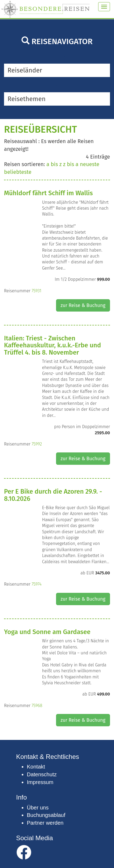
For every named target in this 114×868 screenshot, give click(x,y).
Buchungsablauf (46, 815)
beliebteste (18, 172)
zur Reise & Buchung (83, 305)
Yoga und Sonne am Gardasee (47, 632)
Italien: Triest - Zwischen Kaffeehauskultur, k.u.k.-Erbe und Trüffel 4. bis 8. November (52, 345)
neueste (90, 164)
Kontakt (36, 767)
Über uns (38, 808)
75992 (37, 444)
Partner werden (45, 823)
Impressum (40, 782)
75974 (37, 584)
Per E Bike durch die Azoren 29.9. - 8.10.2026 (53, 495)
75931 (36, 291)
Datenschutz (42, 774)
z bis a (71, 164)
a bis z (54, 164)
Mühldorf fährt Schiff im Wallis (48, 193)
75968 (37, 706)
